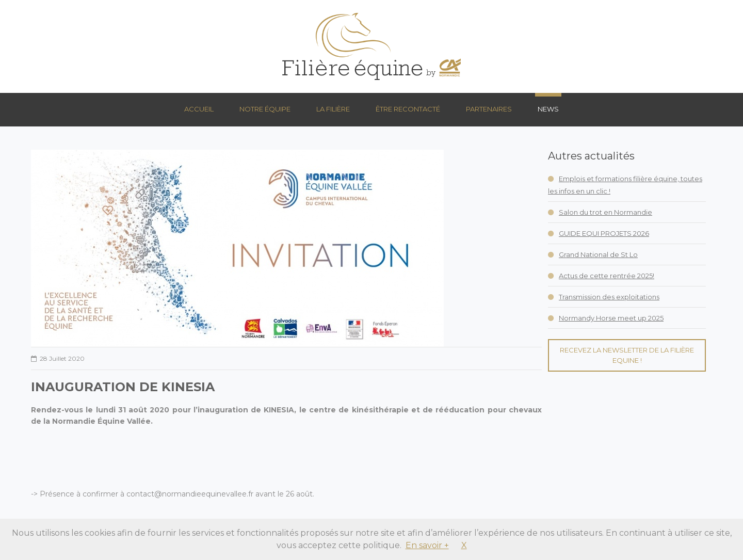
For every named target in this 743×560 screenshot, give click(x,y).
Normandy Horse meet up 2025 (611, 318)
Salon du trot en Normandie (605, 212)
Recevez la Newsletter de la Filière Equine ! (627, 355)
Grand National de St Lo (598, 254)
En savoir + (427, 545)
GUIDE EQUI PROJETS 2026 (604, 233)
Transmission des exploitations (609, 297)
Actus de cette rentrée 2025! (607, 276)
